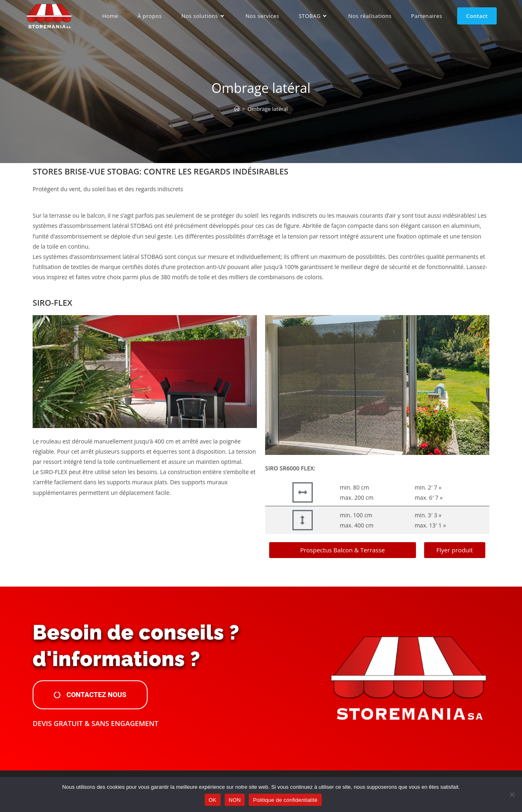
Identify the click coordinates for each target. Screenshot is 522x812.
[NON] (512, 794)
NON (235, 800)
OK (213, 800)
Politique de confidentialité (285, 800)
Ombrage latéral (268, 109)
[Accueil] (237, 109)
